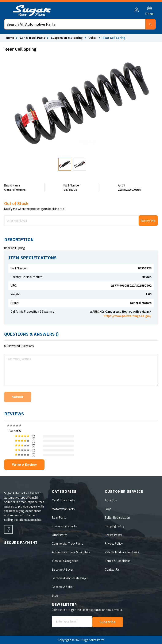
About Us (111, 500)
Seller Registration (117, 518)
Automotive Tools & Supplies (71, 552)
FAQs (108, 509)
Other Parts (59, 535)
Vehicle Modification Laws (122, 552)
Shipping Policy (115, 526)
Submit (18, 397)
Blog (55, 595)
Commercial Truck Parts (67, 544)
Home (10, 38)
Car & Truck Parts (63, 500)
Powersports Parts (64, 526)
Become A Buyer (62, 570)
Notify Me (148, 221)
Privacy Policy (114, 544)
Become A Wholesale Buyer (70, 578)
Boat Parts (59, 518)
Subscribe (108, 622)
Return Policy (113, 535)
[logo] (32, 15)
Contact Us (112, 570)
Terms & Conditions (118, 561)
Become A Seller (63, 587)
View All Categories (65, 561)
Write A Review (24, 465)
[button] (146, 24)
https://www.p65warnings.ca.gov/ (128, 316)
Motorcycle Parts (63, 509)
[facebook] (8, 529)
